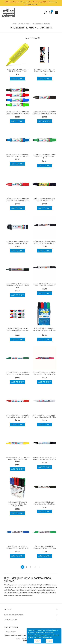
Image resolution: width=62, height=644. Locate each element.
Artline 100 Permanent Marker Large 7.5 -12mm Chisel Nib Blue (17, 155)
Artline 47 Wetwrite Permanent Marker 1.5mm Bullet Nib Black (45, 459)
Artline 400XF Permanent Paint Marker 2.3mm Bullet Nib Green (17, 373)
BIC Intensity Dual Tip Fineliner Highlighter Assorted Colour (45, 70)
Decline (49, 641)
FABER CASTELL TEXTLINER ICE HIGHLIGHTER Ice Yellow (18, 70)
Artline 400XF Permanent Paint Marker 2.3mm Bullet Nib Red (18, 416)
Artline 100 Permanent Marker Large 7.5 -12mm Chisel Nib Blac (45, 113)
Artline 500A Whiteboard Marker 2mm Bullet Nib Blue (17, 547)
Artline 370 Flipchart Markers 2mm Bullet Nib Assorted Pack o (45, 330)
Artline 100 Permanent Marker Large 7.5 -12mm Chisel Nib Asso (17, 113)
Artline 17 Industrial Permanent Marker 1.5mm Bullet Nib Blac (45, 242)
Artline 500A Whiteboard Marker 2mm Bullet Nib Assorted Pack (17, 504)
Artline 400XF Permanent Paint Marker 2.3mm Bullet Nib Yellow (18, 460)
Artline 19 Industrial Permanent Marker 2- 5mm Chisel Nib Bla (45, 285)
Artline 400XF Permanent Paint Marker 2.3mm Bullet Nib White (45, 416)
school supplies (28, 595)
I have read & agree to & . (25, 636)
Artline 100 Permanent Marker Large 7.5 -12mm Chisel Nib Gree (45, 156)
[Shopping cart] (51, 13)
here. (51, 637)
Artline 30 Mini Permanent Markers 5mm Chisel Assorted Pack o (17, 330)
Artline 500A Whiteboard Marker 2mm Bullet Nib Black (45, 503)
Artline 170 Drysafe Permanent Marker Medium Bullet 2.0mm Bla (18, 286)
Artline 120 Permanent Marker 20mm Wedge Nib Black (17, 242)
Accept (37, 641)
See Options (45, 121)
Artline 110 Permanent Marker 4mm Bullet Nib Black (45, 200)
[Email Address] (25, 632)
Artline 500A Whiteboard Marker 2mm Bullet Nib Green (45, 547)
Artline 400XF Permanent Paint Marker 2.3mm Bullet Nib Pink (45, 373)
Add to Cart (18, 79)
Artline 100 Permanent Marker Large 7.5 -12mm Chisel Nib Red (18, 200)
